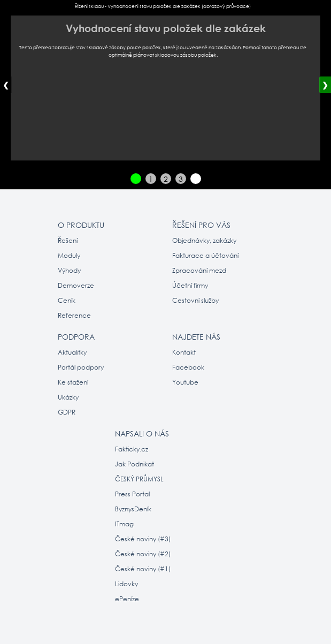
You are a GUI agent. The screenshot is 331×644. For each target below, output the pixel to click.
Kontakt (184, 352)
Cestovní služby (195, 300)
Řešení (68, 240)
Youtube (185, 382)
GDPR (67, 412)
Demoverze (76, 285)
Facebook (188, 367)
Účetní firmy (190, 285)
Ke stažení (73, 382)
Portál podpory (81, 367)
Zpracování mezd (199, 270)
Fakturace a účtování (205, 255)
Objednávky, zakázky (204, 240)
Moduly (69, 255)
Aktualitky (72, 352)
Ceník (67, 300)
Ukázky (68, 397)
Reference (74, 315)
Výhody (69, 270)
